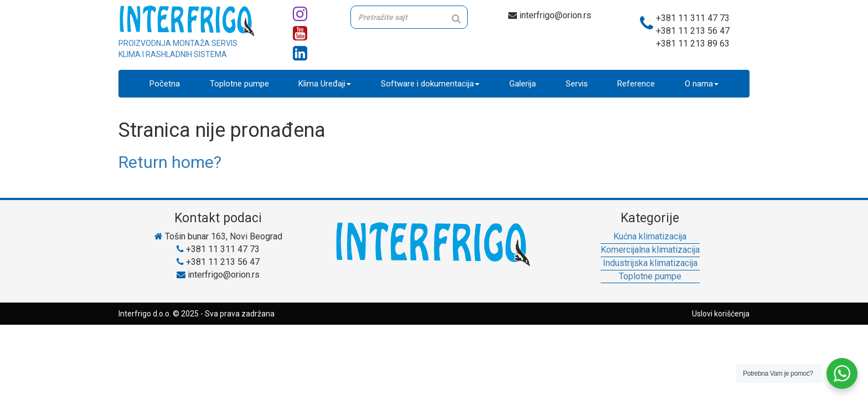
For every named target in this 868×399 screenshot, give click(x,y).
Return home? (170, 162)
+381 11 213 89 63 (693, 44)
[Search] (456, 19)
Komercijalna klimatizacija (650, 250)
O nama (702, 84)
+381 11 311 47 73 (693, 18)
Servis (577, 84)
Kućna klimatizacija (650, 236)
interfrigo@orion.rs (550, 15)
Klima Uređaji (325, 84)
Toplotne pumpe (239, 84)
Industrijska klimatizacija (650, 263)
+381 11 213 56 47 (693, 31)
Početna (165, 84)
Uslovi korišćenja (721, 314)
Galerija (523, 84)
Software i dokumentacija (430, 84)
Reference (636, 84)
